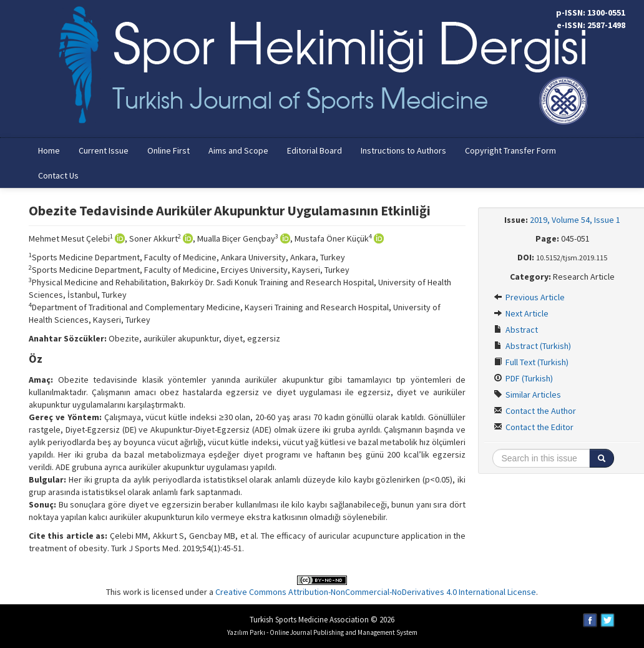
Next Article (521, 313)
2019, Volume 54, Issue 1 (575, 220)
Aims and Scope (238, 150)
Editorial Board (315, 150)
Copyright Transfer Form (510, 150)
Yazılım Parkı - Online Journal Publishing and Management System (322, 632)
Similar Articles (527, 395)
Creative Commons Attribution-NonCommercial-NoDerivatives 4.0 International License (376, 592)
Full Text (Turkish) (531, 362)
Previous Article (529, 297)
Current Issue (104, 150)
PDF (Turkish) (523, 378)
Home (49, 150)
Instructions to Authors (403, 150)
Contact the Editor (534, 427)
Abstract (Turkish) (532, 346)
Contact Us (58, 175)
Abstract (516, 330)
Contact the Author (535, 411)
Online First (168, 150)
